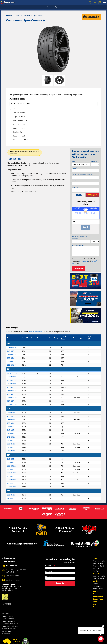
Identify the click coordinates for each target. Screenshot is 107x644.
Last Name (48, 576)
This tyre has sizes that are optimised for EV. (25, 153)
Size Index (6, 614)
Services (96, 581)
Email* (74, 181)
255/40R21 (11, 423)
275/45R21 (11, 434)
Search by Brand (98, 566)
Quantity (94, 161)
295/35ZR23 (12, 498)
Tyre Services (97, 586)
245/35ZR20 (12, 373)
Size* (74, 161)
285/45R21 (11, 444)
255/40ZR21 (12, 427)
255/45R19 (11, 365)
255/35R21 (11, 420)
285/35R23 (11, 495)
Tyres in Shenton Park (9, 621)
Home (9, 16)
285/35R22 (11, 469)
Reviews (96, 607)
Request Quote (79, 269)
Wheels (96, 574)
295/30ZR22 (12, 483)
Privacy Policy (84, 261)
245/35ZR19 (12, 351)
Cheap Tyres (6, 634)
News (95, 604)
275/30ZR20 (12, 398)
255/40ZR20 (12, 380)
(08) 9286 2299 (12, 576)
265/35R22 (11, 463)
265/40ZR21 (12, 430)
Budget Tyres (7, 631)
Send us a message (13, 580)
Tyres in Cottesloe (8, 616)
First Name (49, 571)
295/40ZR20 (12, 405)
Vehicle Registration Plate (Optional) (80, 238)
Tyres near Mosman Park (10, 624)
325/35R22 (11, 487)
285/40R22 (11, 476)
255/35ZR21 (12, 416)
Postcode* (75, 187)
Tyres (95, 558)
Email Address (50, 566)
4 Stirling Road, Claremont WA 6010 (16, 571)
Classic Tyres (98, 599)
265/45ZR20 (12, 391)
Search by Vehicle (99, 561)
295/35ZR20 (12, 401)
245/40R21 (11, 413)
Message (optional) (78, 245)
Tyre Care (96, 568)
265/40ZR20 (12, 387)
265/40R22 (11, 466)
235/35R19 (11, 348)
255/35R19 (11, 358)
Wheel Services (98, 589)
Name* (74, 168)
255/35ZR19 (12, 362)
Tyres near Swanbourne (10, 626)
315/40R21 (11, 447)
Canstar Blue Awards (9, 629)
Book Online (98, 596)
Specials (96, 591)
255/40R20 (11, 384)
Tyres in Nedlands (8, 619)
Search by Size (98, 563)
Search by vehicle (36, 332)
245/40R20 (11, 377)
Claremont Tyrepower (54, 7)
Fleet (95, 602)
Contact (96, 594)
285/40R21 (11, 440)
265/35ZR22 (12, 459)
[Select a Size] (53, 104)
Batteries (95, 584)
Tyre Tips (96, 571)
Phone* (83, 174)
